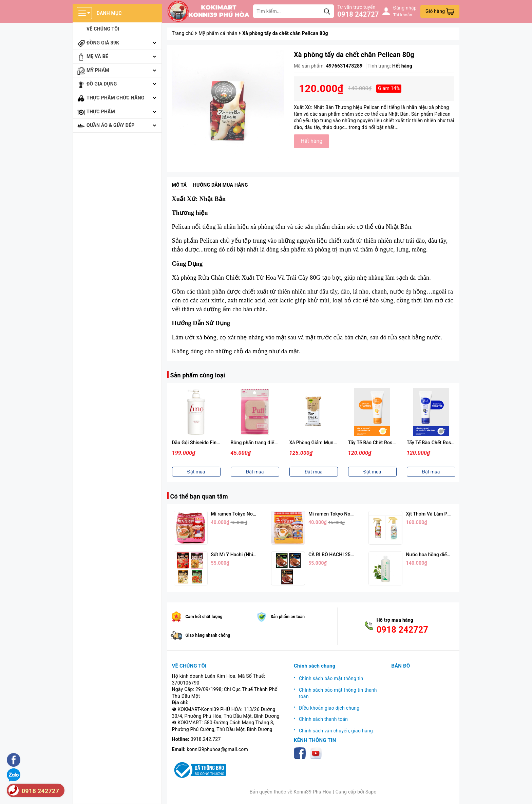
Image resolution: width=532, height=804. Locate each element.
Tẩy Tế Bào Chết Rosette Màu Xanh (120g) (453, 443)
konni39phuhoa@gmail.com (217, 749)
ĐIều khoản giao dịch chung (329, 708)
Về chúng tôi (103, 29)
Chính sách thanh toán (323, 719)
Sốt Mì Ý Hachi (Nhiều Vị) (238, 555)
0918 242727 (358, 14)
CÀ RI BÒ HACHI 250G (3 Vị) (339, 555)
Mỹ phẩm (98, 70)
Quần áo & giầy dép (111, 125)
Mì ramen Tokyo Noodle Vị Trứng (344, 514)
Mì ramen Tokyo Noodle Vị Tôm (245, 514)
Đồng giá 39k (103, 43)
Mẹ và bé (97, 56)
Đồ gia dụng (102, 84)
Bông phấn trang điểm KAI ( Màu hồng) (273, 443)
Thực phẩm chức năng (116, 98)
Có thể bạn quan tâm (199, 496)
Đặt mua (196, 472)
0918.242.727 (206, 739)
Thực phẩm (101, 112)
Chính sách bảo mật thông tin (331, 678)
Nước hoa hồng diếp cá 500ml (438, 555)
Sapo (371, 792)
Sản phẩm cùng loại (198, 375)
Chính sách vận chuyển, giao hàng (336, 731)
